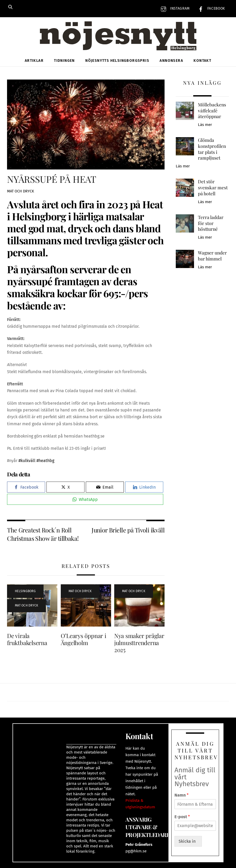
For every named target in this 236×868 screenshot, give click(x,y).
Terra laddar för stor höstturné (211, 223)
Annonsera (171, 61)
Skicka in (188, 841)
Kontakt (202, 61)
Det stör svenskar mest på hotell (213, 187)
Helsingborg (25, 591)
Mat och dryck (20, 191)
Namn (181, 795)
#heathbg (45, 461)
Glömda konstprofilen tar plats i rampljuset (212, 149)
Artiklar (34, 61)
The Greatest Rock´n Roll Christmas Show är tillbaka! (43, 534)
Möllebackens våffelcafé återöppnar (212, 110)
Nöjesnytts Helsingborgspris (117, 61)
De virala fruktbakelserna (27, 639)
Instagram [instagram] (174, 8)
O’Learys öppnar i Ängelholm (84, 639)
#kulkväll (27, 461)
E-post (182, 817)
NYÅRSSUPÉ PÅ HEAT (52, 179)
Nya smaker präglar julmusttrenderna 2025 (139, 643)
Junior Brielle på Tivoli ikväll (128, 530)
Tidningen (64, 61)
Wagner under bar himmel (212, 256)
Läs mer (205, 125)
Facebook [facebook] (210, 8)
